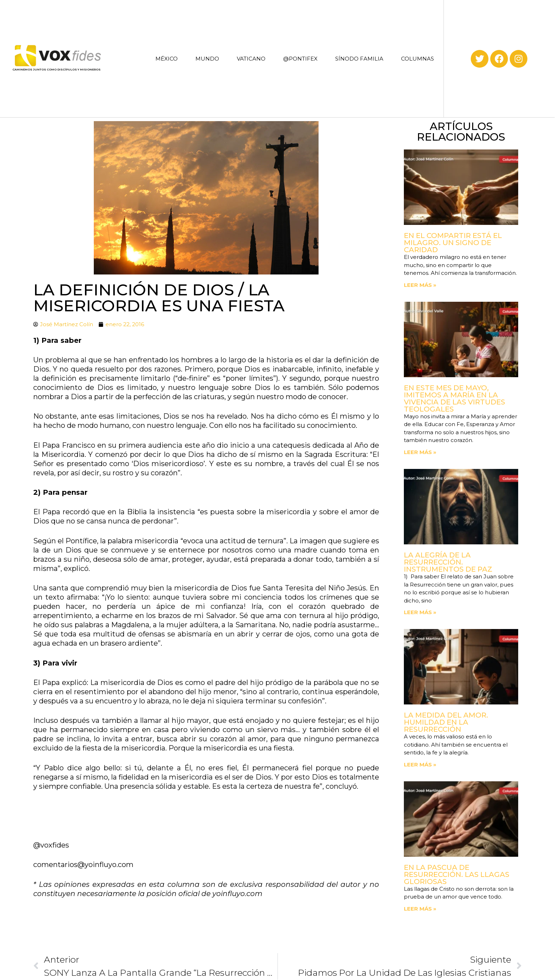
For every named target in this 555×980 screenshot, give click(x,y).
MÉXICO (167, 59)
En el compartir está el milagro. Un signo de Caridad (453, 243)
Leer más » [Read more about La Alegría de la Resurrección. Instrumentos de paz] (420, 612)
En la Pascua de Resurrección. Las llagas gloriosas (457, 874)
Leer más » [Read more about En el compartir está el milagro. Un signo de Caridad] (420, 285)
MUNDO (207, 59)
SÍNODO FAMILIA (359, 59)
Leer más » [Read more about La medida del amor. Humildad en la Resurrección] (420, 764)
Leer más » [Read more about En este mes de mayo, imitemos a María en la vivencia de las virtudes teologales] (420, 452)
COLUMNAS (417, 59)
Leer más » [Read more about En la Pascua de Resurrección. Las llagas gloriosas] (420, 909)
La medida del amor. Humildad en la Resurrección (446, 722)
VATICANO (251, 59)
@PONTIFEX (300, 59)
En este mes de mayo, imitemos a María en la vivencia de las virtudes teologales (454, 398)
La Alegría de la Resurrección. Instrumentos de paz (448, 562)
